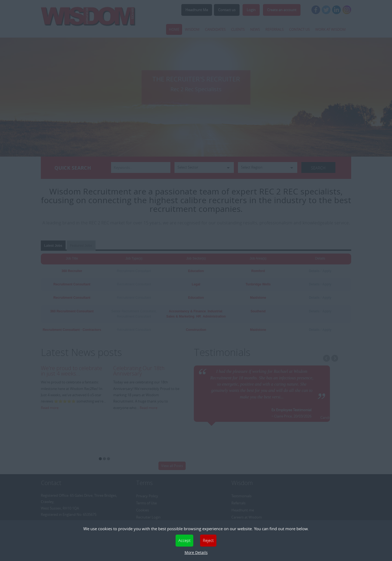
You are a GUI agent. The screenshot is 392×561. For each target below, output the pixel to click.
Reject (208, 540)
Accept (184, 540)
